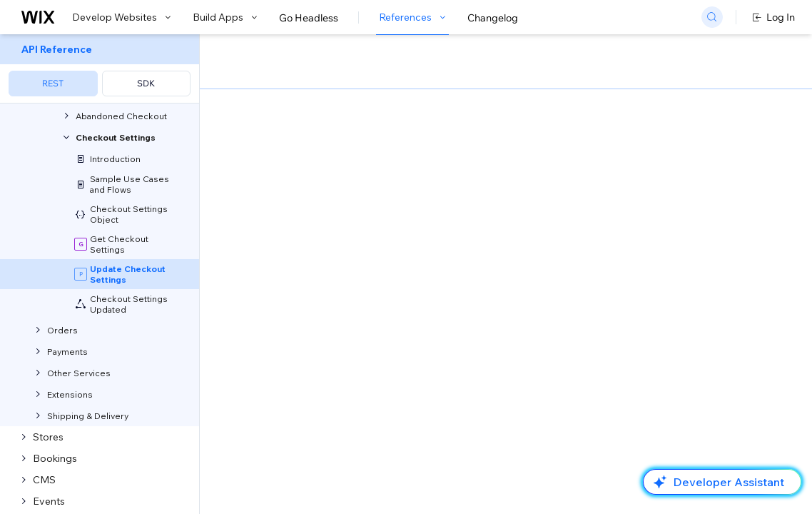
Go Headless (309, 18)
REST (53, 83)
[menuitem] (100, 69)
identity (345, 227)
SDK (146, 83)
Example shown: (613, 141)
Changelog (493, 18)
